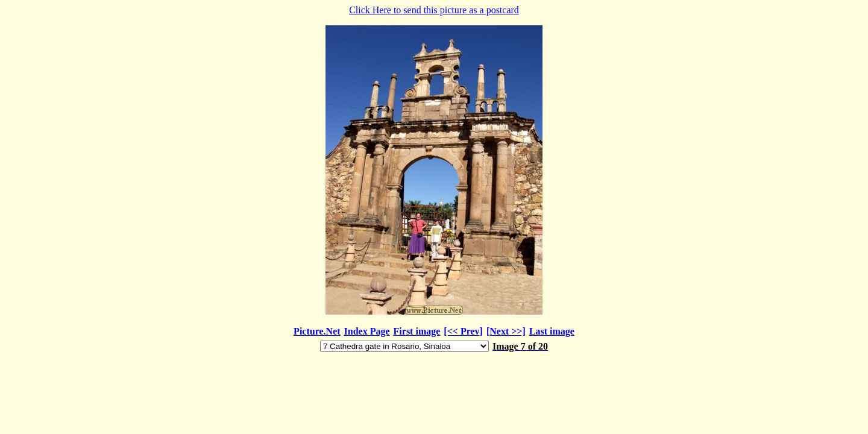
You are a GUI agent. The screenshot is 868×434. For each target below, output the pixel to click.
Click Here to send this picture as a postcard (434, 179)
